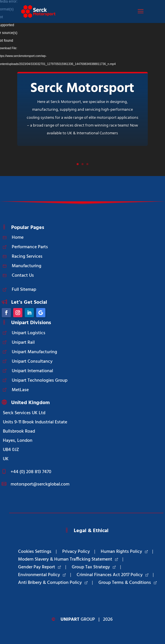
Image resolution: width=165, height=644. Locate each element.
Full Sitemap (24, 290)
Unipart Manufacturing (34, 352)
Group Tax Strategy (94, 567)
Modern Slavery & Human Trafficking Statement (68, 559)
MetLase (20, 390)
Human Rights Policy (124, 552)
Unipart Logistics (29, 333)
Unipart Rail (23, 343)
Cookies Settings (35, 552)
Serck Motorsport (82, 89)
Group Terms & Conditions (128, 583)
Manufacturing (27, 266)
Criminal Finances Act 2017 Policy (112, 575)
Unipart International (32, 371)
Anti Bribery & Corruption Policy (53, 583)
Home (18, 238)
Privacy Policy (76, 552)
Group (78, 620)
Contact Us (23, 276)
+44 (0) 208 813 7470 (31, 472)
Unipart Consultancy (32, 362)
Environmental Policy (42, 575)
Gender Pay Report (39, 567)
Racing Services (27, 257)
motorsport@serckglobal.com (40, 484)
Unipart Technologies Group (40, 381)
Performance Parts (30, 247)
